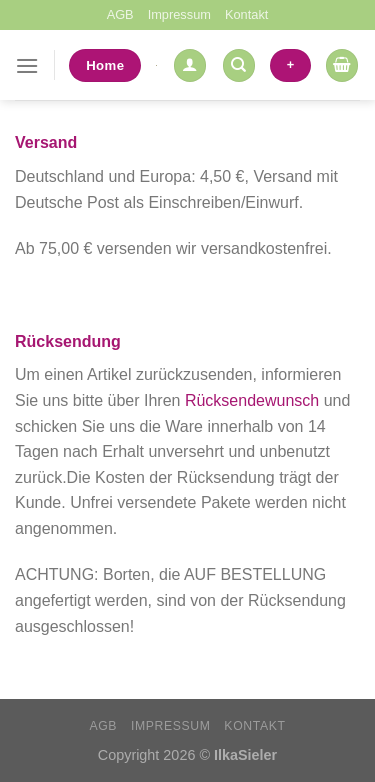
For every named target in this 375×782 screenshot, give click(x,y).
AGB (120, 14)
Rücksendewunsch (252, 400)
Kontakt (246, 14)
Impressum (179, 14)
